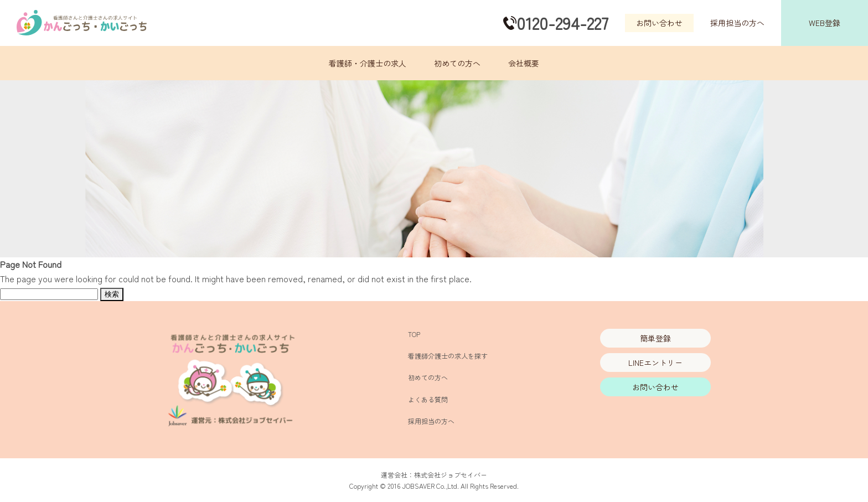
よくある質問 (428, 399)
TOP (414, 334)
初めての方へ (457, 63)
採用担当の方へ (737, 23)
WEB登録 (825, 23)
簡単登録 (655, 338)
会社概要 (524, 63)
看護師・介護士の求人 (368, 63)
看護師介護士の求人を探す (448, 356)
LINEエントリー (655, 363)
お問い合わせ (659, 23)
